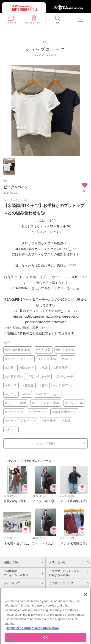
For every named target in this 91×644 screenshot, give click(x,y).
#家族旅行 (27, 368)
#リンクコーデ (39, 377)
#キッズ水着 (65, 350)
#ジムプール (74, 403)
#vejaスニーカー (48, 394)
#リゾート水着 (16, 403)
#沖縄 (44, 368)
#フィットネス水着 (46, 403)
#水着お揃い (14, 377)
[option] (45, 111)
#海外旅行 (61, 368)
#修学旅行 (49, 421)
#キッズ (11, 385)
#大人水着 (43, 350)
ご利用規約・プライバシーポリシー (17, 573)
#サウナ (11, 394)
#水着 (9, 368)
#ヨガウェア (38, 412)
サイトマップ (12, 583)
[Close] (85, 598)
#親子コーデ (64, 377)
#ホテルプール (64, 385)
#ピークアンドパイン (21, 421)
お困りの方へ (12, 562)
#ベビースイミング (19, 359)
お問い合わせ (57, 562)
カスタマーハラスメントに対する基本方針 (64, 573)
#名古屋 (28, 385)
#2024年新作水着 (18, 350)
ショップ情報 (46, 443)
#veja (26, 394)
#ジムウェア (14, 412)
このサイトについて (61, 583)
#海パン (68, 359)
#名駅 (44, 385)
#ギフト (11, 430)
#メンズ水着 (47, 359)
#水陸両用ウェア (64, 412)
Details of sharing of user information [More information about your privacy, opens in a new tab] (32, 631)
